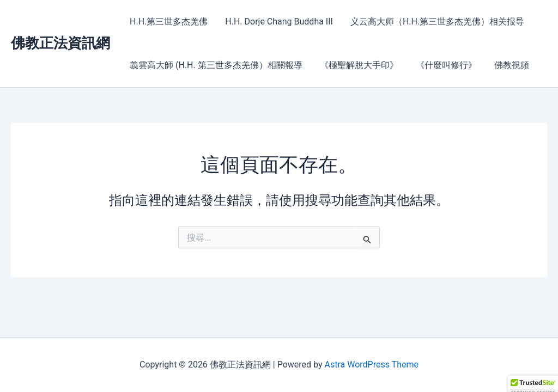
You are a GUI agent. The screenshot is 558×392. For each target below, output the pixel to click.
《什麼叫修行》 (446, 65)
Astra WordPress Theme (371, 365)
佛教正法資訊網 (60, 43)
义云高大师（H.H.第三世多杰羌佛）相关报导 (437, 22)
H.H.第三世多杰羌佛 (169, 22)
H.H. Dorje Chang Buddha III (279, 22)
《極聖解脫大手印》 (359, 65)
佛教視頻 (512, 65)
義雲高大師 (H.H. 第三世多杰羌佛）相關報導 (216, 65)
